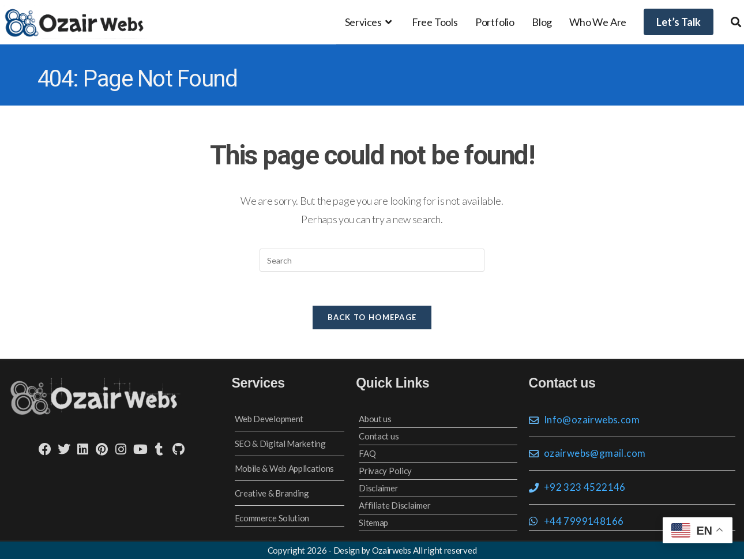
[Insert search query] (372, 260)
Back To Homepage (372, 318)
